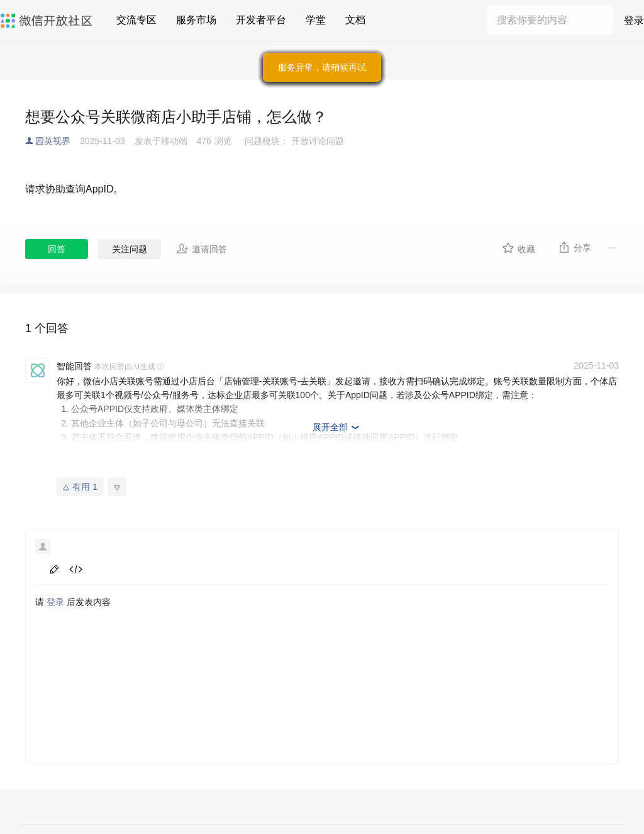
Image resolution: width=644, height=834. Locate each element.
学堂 (316, 20)
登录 (634, 20)
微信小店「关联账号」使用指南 (133, 465)
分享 (575, 247)
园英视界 (53, 141)
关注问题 (130, 249)
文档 (355, 20)
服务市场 (196, 20)
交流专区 (136, 20)
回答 (57, 249)
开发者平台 (261, 20)
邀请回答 (202, 248)
